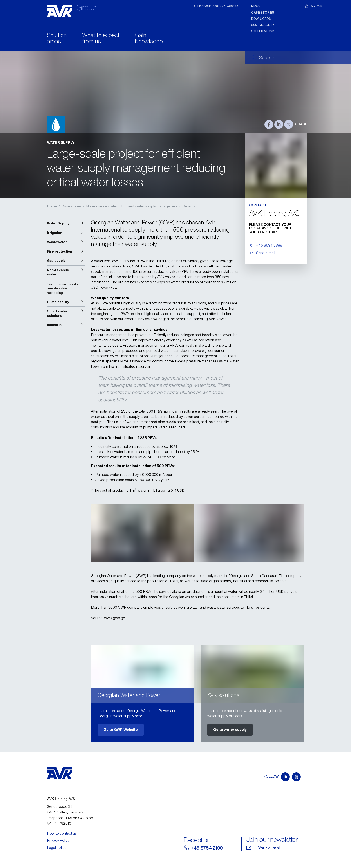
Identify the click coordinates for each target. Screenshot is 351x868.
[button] (66, 223)
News (256, 6)
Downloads (261, 19)
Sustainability (263, 25)
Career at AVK (263, 31)
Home (52, 206)
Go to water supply (230, 730)
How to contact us (62, 833)
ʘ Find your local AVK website (216, 6)
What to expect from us (101, 39)
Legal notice (57, 848)
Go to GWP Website (121, 730)
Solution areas (57, 39)
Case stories (263, 12)
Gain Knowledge (149, 39)
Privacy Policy (58, 840)
